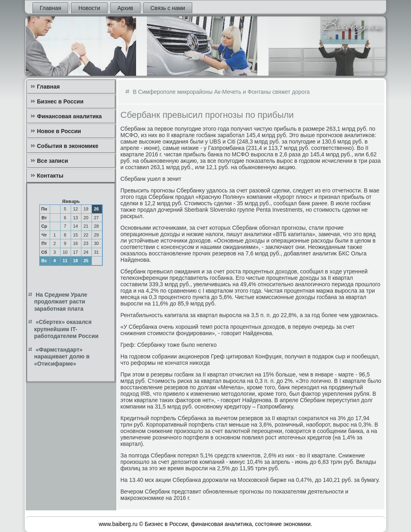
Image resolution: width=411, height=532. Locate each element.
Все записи (53, 161)
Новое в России (59, 131)
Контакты (50, 176)
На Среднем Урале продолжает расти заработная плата (61, 302)
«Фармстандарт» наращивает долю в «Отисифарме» (62, 357)
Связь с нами (168, 8)
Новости (89, 8)
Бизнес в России (60, 101)
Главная (50, 8)
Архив (125, 8)
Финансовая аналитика (69, 116)
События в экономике (68, 146)
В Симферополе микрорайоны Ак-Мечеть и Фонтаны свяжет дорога (221, 92)
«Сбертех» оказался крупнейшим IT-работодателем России (66, 329)
